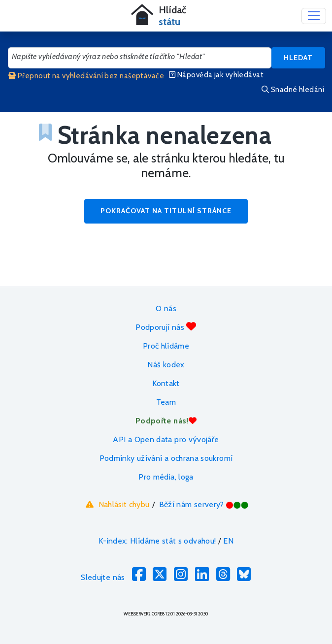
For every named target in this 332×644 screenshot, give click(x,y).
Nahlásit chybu (116, 504)
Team (166, 402)
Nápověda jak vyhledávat (216, 75)
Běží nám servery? (204, 504)
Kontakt (166, 383)
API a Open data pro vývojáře (166, 439)
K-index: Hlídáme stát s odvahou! (157, 541)
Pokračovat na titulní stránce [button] (166, 211)
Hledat (298, 58)
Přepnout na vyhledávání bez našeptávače (86, 76)
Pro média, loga (166, 477)
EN (228, 541)
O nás (166, 308)
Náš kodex (166, 365)
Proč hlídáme (166, 346)
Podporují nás (166, 327)
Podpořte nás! (166, 421)
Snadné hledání (293, 90)
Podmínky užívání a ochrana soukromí (166, 458)
